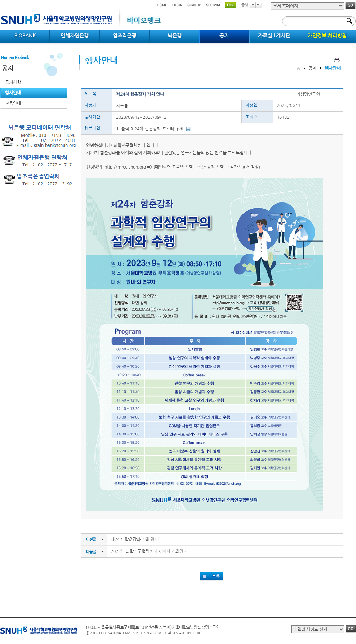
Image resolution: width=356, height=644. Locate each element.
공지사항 (13, 82)
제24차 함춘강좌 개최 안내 (135, 540)
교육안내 (13, 103)
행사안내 (13, 93)
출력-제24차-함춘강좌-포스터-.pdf (152, 129)
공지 (312, 68)
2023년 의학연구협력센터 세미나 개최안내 (149, 551)
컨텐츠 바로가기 (0, 0)
